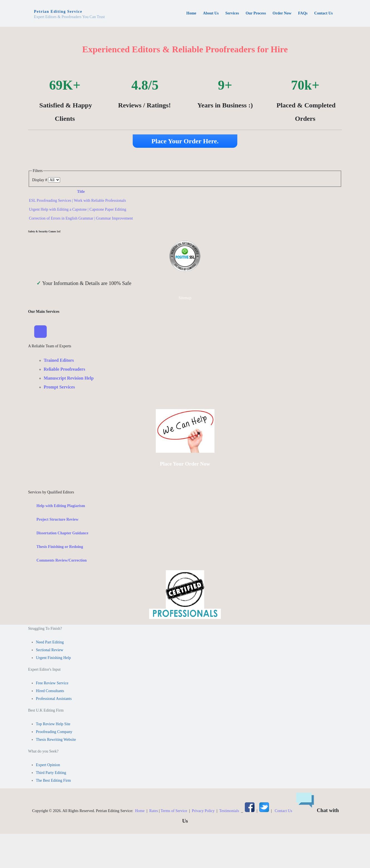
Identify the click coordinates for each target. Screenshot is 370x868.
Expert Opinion (48, 766)
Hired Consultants (50, 692)
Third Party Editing (51, 774)
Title (81, 192)
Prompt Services (59, 388)
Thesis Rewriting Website (56, 740)
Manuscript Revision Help (69, 379)
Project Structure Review (57, 520)
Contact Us (284, 812)
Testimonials (229, 812)
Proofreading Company (54, 733)
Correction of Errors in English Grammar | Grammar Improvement (81, 218)
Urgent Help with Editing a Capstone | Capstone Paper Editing (78, 209)
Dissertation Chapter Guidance (62, 534)
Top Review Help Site (53, 725)
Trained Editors (59, 361)
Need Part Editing (50, 643)
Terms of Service (174, 812)
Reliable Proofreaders (64, 370)
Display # (40, 180)
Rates (154, 812)
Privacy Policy (203, 812)
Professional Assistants (54, 699)
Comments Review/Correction (62, 561)
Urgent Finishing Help (53, 659)
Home (140, 812)
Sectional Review (50, 651)
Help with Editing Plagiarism (61, 507)
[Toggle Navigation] (41, 332)
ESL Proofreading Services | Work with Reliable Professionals (77, 201)
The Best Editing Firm (53, 781)
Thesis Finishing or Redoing (60, 548)
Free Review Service (52, 684)
